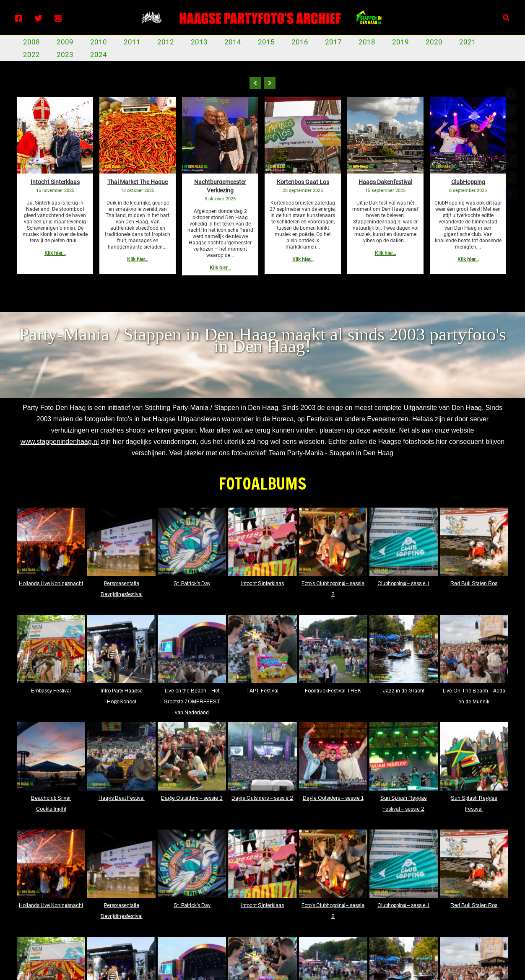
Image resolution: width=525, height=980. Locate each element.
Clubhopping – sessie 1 (403, 583)
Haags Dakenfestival (385, 182)
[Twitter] (38, 18)
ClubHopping (468, 182)
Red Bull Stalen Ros (474, 583)
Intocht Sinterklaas (55, 182)
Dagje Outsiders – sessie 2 (262, 798)
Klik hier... (55, 253)
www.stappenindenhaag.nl (60, 442)
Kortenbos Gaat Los (303, 182)
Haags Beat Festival (122, 798)
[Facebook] (19, 18)
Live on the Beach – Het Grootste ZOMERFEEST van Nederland (192, 702)
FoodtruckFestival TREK (333, 691)
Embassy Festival (51, 691)
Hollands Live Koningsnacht (51, 583)
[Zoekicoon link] (507, 18)
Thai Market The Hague (138, 182)
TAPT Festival (262, 691)
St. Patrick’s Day (192, 583)
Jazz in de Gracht (404, 691)
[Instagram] (58, 18)
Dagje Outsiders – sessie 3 (192, 798)
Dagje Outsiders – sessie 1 (333, 798)
